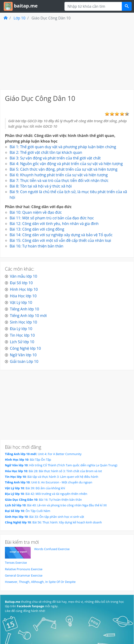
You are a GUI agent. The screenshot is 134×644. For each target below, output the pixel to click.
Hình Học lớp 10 (24, 289)
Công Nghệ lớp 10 (25, 348)
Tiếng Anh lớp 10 (24, 309)
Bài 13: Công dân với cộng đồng (37, 229)
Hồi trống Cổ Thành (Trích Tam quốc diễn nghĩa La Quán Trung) (73, 465)
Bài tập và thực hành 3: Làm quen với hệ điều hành (63, 477)
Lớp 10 (19, 18)
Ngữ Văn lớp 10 (23, 355)
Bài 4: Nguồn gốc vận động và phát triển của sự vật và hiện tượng (66, 164)
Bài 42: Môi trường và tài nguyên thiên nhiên (56, 494)
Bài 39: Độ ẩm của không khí (45, 488)
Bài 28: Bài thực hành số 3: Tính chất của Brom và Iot (65, 471)
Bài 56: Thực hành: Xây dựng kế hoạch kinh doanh (67, 522)
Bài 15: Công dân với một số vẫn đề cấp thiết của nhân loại (60, 240)
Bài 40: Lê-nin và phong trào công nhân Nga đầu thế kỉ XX (67, 505)
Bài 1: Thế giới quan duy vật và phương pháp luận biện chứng (63, 147)
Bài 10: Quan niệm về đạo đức (36, 212)
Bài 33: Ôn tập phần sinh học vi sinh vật (57, 517)
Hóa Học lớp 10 (23, 296)
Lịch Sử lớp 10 (22, 342)
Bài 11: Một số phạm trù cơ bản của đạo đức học (52, 218)
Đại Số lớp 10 (21, 283)
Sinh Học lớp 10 (23, 322)
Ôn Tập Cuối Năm (38, 511)
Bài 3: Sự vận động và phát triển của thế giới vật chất (55, 158)
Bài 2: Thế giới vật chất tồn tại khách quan (46, 152)
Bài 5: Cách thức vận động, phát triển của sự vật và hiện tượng (63, 169)
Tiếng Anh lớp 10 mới (28, 316)
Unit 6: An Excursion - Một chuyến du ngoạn (62, 482)
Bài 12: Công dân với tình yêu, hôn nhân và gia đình (54, 224)
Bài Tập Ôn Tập (41, 460)
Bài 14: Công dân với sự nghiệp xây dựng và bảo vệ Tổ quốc (61, 235)
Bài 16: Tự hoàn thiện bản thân (36, 246)
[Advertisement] (67, 55)
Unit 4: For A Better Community (60, 454)
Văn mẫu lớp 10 (23, 276)
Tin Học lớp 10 (22, 335)
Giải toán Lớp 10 (24, 361)
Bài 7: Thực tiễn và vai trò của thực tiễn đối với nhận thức (59, 180)
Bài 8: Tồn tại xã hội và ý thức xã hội (41, 186)
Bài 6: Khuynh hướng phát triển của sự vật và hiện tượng (59, 175)
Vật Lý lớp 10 (21, 302)
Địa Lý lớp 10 (21, 329)
